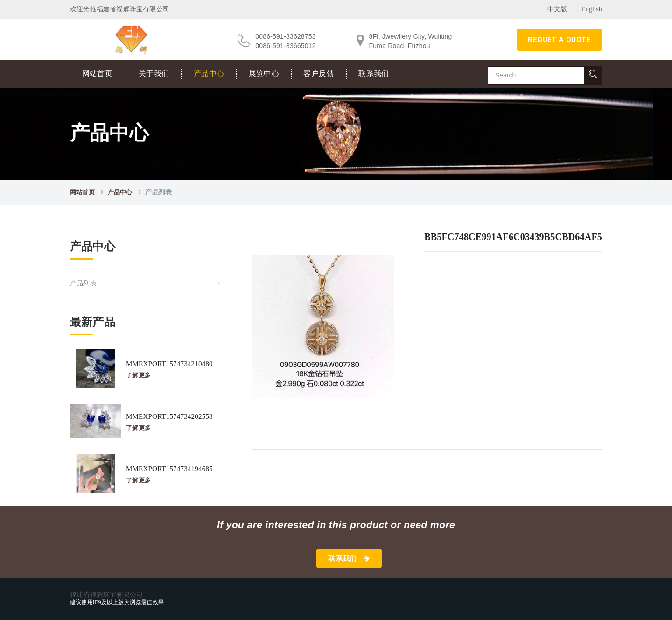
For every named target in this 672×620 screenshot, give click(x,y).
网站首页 (98, 74)
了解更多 (139, 375)
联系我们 (374, 74)
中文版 (557, 9)
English (592, 9)
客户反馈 (319, 74)
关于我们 (154, 74)
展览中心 (264, 74)
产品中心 (209, 74)
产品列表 (83, 283)
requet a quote (559, 40)
